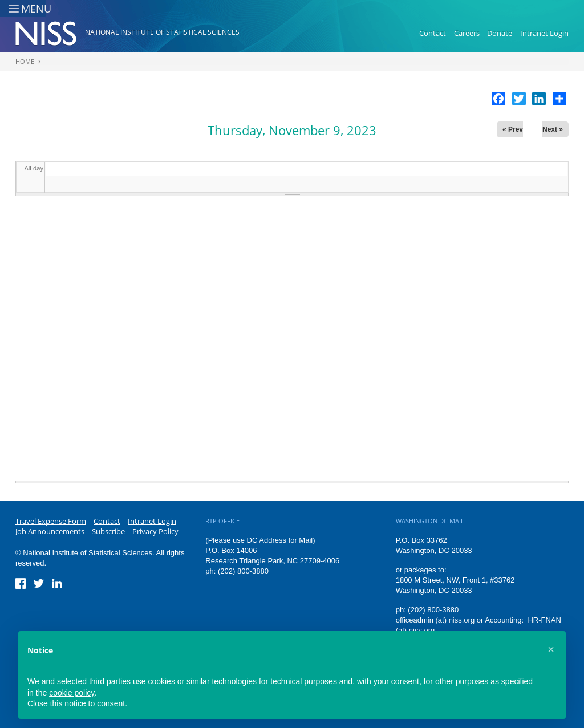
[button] (551, 649)
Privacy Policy (155, 531)
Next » (553, 129)
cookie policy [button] (72, 693)
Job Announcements (50, 531)
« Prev (513, 129)
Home (25, 61)
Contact (433, 33)
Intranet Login (544, 33)
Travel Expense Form (51, 521)
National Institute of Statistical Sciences (162, 32)
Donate (500, 33)
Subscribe (108, 531)
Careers (467, 33)
